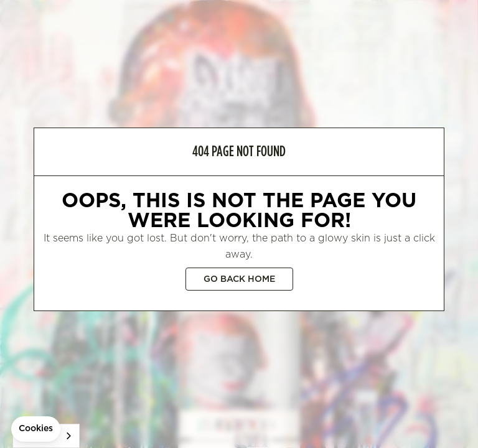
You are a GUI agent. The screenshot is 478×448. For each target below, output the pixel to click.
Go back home (239, 279)
